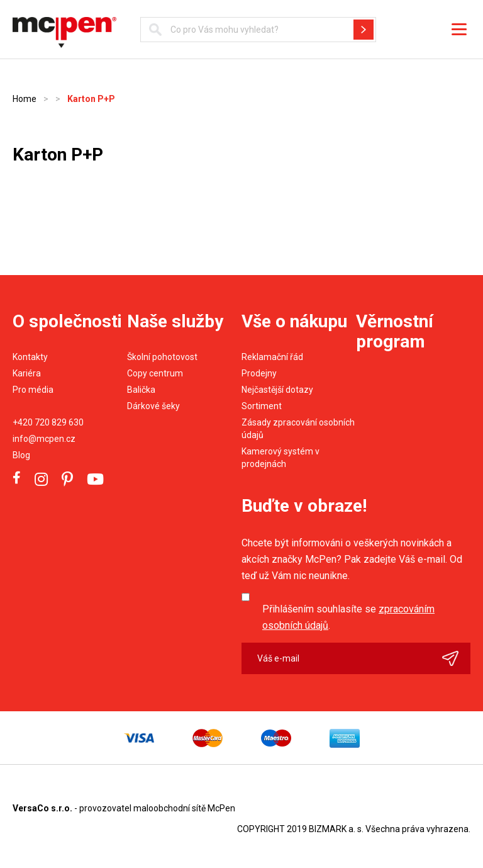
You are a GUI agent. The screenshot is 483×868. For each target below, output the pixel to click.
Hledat (364, 30)
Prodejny (259, 373)
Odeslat (456, 658)
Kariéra (27, 373)
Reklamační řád (272, 357)
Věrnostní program (395, 331)
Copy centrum (155, 373)
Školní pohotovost (162, 357)
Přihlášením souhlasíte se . (348, 617)
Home (25, 99)
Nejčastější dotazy (277, 390)
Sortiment (262, 406)
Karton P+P (91, 99)
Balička (141, 390)
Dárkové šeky (153, 406)
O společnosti (67, 321)
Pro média (33, 390)
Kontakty (30, 357)
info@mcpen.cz (44, 439)
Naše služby (175, 321)
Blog (21, 455)
